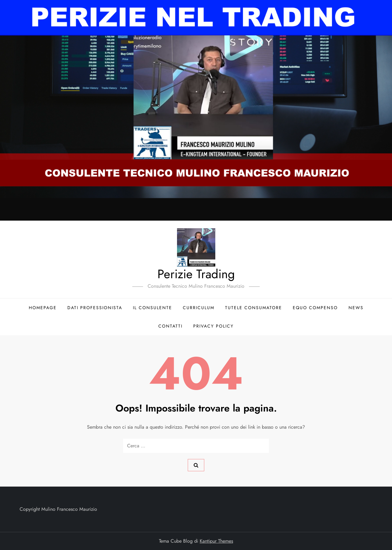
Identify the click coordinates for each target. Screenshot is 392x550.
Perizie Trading (196, 274)
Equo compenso (315, 308)
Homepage (43, 308)
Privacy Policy (213, 326)
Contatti (170, 326)
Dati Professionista (95, 308)
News (356, 308)
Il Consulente (153, 308)
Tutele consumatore (254, 308)
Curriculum (199, 308)
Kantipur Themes (216, 541)
